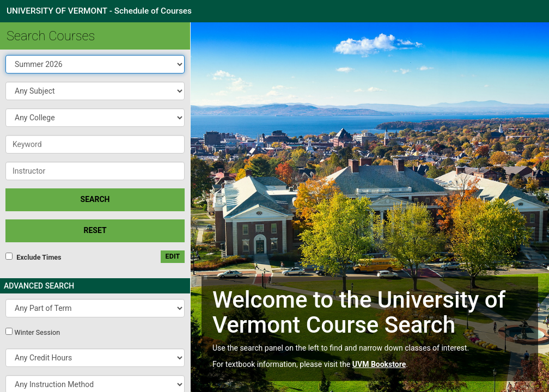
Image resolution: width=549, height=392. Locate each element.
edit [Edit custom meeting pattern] (173, 256)
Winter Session (37, 332)
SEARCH (95, 199)
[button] (95, 91)
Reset (95, 230)
